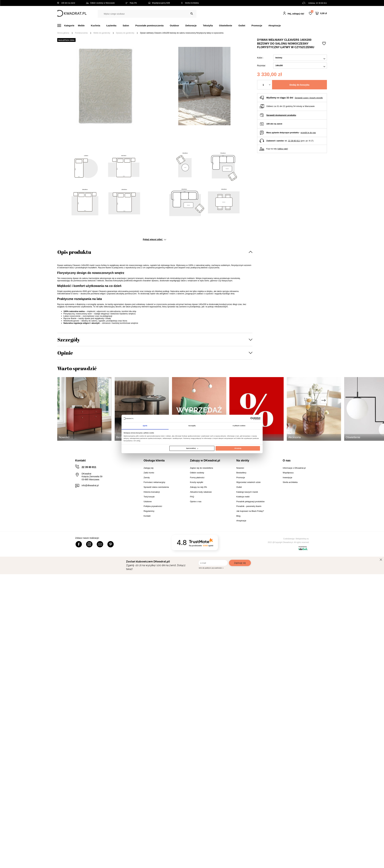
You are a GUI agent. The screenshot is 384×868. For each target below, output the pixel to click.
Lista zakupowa (312, 11)
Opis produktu (74, 252)
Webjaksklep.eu (302, 539)
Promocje (257, 25)
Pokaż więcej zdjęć (155, 239)
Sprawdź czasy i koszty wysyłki (309, 98)
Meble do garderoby (102, 33)
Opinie (65, 353)
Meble (81, 25)
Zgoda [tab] (145, 426)
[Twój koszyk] (321, 13)
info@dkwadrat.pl (90, 485)
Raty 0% (131, 3)
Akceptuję (238, 448)
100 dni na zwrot (66, 3)
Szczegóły (69, 340)
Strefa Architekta (190, 3)
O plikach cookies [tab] (239, 426)
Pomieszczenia (81, 33)
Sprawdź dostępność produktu (281, 115)
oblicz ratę (283, 149)
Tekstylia (208, 25)
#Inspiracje (275, 25)
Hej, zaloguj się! (296, 14)
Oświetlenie (226, 25)
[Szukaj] (192, 14)
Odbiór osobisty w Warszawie (100, 3)
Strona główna (63, 33)
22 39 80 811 (321, 3)
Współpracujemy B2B (159, 3)
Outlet (242, 25)
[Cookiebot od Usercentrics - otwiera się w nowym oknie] (247, 418)
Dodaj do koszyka (299, 85)
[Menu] (68, 25)
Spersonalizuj (192, 448)
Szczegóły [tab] (192, 426)
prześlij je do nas (308, 133)
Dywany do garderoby (125, 33)
